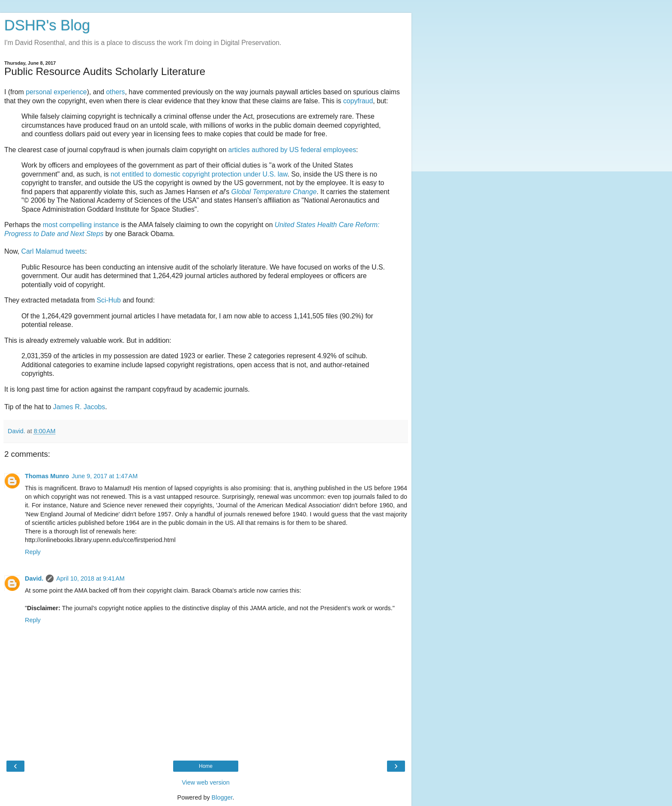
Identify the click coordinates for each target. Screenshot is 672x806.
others (116, 92)
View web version (206, 782)
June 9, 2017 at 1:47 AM (105, 476)
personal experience (56, 92)
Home (206, 766)
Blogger (222, 797)
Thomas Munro (47, 476)
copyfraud (358, 101)
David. (34, 578)
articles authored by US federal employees (292, 150)
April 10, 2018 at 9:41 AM (90, 578)
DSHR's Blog (47, 25)
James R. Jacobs (79, 407)
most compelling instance (81, 225)
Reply (33, 552)
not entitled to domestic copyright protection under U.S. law (199, 174)
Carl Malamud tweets (53, 251)
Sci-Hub (109, 300)
